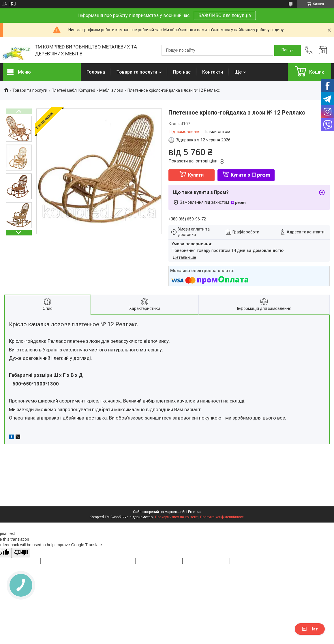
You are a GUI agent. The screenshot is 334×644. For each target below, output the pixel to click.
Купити (196, 175)
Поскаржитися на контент (176, 517)
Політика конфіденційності (222, 517)
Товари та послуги (137, 72)
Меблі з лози (111, 90)
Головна (96, 72)
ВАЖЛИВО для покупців (225, 15)
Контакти (213, 72)
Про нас (182, 72)
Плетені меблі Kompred (73, 90)
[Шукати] (288, 50)
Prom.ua (195, 512)
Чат (310, 629)
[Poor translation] (21, 553)
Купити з (250, 175)
